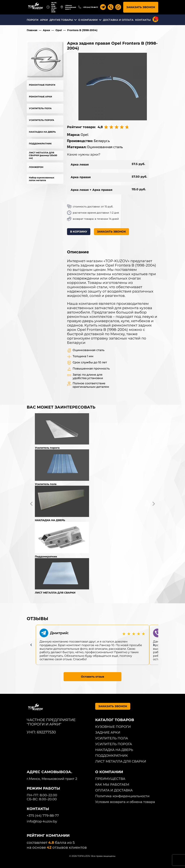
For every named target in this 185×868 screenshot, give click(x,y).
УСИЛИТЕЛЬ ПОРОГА (42, 120)
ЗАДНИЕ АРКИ (108, 732)
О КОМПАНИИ (88, 20)
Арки (46, 30)
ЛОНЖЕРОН (36, 167)
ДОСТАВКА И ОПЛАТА (118, 20)
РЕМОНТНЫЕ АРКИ (40, 97)
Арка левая (80, 165)
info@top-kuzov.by (42, 821)
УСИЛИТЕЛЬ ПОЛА (40, 108)
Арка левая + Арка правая (92, 190)
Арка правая (81, 177)
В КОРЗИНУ (79, 232)
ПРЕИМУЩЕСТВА (110, 779)
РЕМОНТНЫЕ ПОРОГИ (42, 85)
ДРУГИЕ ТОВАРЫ (61, 20)
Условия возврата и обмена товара (125, 802)
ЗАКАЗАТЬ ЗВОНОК (141, 7)
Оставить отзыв (92, 677)
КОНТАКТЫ (143, 20)
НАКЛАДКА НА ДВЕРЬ (42, 132)
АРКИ (44, 20)
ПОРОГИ (33, 20)
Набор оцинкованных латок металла (42, 179)
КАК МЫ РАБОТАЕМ (112, 785)
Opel (59, 30)
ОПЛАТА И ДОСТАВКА (114, 790)
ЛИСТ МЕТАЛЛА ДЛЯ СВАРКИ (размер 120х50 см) (43, 155)
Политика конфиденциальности (122, 796)
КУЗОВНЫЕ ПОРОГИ (113, 727)
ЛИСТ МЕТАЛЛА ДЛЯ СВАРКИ (121, 761)
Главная (32, 30)
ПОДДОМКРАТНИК (40, 144)
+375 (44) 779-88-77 (90, 7)
